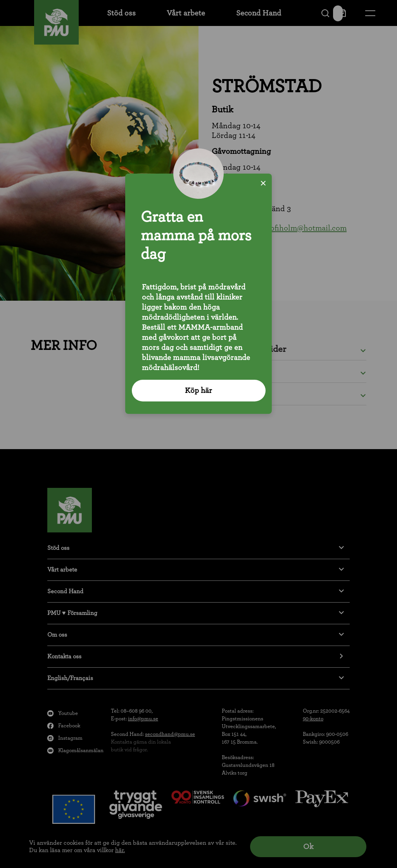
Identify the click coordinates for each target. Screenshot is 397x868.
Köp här (198, 391)
